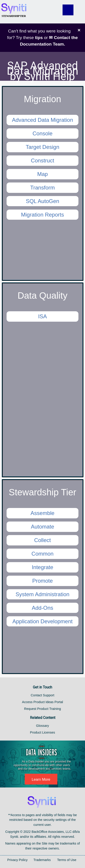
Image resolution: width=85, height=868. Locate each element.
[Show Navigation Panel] (73, 10)
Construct (42, 160)
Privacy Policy (17, 860)
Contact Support (43, 695)
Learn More (41, 779)
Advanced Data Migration (42, 120)
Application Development (43, 621)
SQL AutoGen (42, 201)
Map (42, 174)
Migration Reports (42, 215)
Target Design (42, 147)
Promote (42, 581)
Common (42, 554)
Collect (42, 540)
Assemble (42, 513)
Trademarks (42, 860)
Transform (42, 188)
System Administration (42, 594)
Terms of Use (67, 860)
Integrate (42, 567)
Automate (42, 527)
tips (39, 38)
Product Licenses (42, 732)
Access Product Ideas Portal (42, 702)
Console (42, 133)
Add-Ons (42, 608)
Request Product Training (42, 709)
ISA (42, 316)
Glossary (42, 726)
